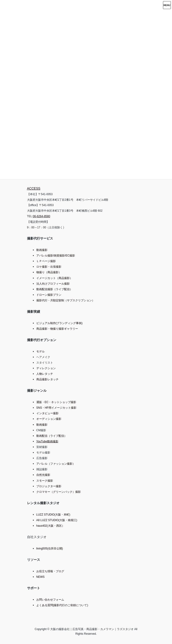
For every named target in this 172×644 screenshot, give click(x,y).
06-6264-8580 (42, 216)
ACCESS (34, 188)
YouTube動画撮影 (47, 441)
